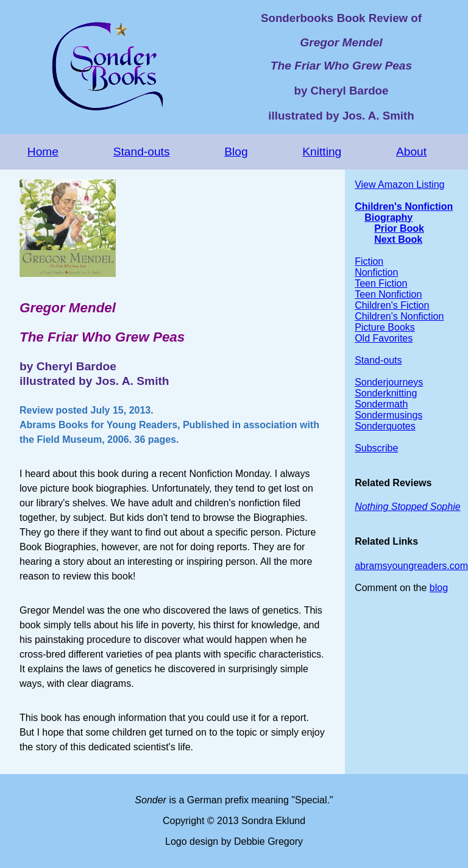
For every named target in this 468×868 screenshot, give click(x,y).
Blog (236, 152)
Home (43, 152)
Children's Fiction (392, 305)
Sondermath (381, 404)
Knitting (322, 152)
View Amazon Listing (399, 185)
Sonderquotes (385, 426)
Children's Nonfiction (404, 206)
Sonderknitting (386, 393)
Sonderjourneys (389, 382)
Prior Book (399, 228)
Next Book (398, 239)
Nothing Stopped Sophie (407, 507)
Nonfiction (376, 272)
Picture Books (385, 327)
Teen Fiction (381, 283)
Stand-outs (142, 152)
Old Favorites (384, 338)
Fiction (369, 261)
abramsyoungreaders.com (411, 566)
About (411, 152)
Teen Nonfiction (388, 294)
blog (439, 588)
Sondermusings (388, 415)
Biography (388, 217)
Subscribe (376, 448)
